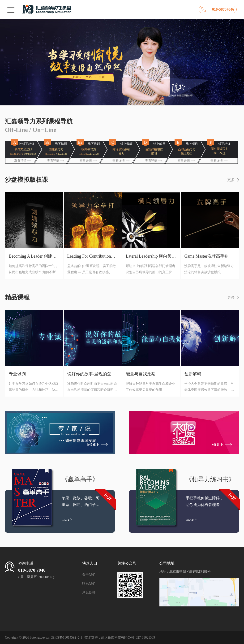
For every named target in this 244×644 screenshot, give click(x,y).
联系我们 (89, 584)
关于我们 (89, 575)
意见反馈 (89, 593)
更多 (231, 180)
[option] (122, 62)
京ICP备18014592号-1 (66, 638)
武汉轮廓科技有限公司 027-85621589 (128, 638)
